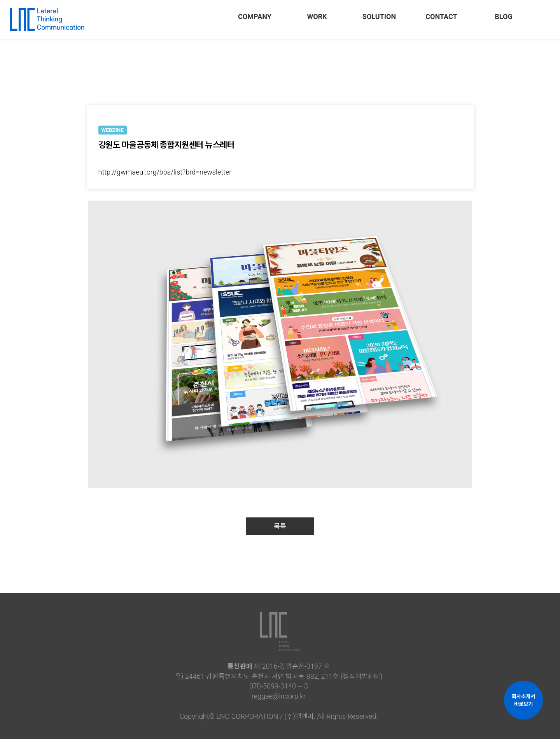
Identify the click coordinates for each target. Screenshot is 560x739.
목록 (280, 526)
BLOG (503, 17)
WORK (317, 17)
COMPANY (255, 17)
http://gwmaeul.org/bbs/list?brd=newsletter (165, 172)
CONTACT (441, 17)
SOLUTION (379, 17)
